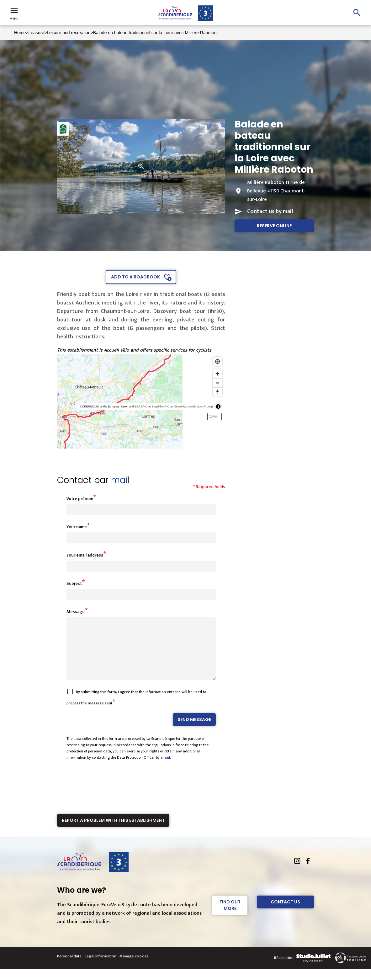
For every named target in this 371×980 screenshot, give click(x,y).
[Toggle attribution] (218, 407)
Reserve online (274, 226)
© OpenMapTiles (153, 407)
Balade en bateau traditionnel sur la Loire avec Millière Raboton (155, 33)
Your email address (85, 555)
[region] (141, 401)
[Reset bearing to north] (217, 392)
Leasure (37, 33)
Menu (14, 13)
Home (20, 33)
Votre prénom (80, 499)
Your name (77, 527)
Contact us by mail (270, 212)
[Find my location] (217, 361)
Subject (74, 583)
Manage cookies (134, 967)
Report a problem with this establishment (113, 832)
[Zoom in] (217, 374)
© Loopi (208, 407)
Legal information (101, 967)
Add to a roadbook (135, 277)
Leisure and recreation (69, 33)
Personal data (69, 967)
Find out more (230, 916)
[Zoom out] (217, 383)
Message (76, 612)
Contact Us (285, 913)
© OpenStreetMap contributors (183, 407)
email (165, 769)
